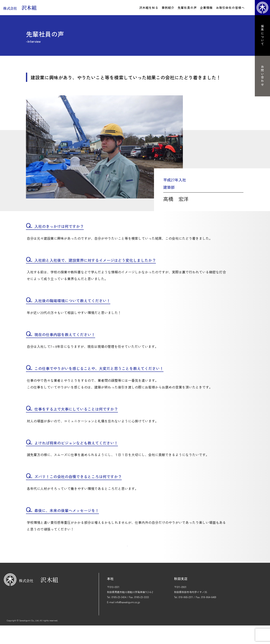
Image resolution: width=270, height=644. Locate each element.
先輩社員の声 (187, 8)
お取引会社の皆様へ (230, 8)
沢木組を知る (149, 8)
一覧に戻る (127, 558)
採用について (262, 35)
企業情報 (206, 8)
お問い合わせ (262, 76)
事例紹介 (168, 8)
